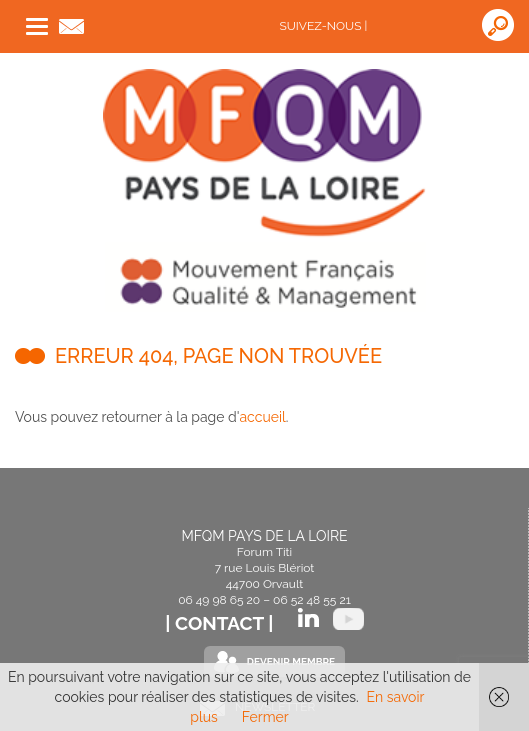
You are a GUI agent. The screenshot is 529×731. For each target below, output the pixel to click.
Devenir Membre (291, 661)
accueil (262, 417)
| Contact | (221, 623)
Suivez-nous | (324, 26)
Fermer (265, 717)
